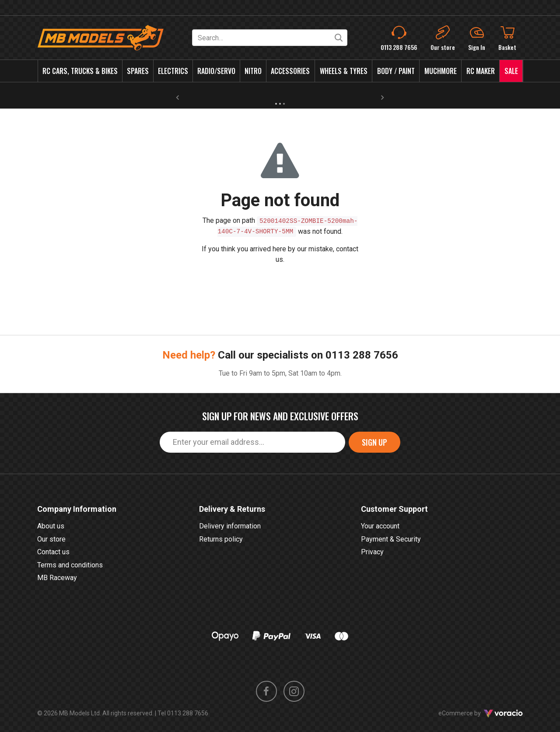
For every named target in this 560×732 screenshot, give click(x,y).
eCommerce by (481, 713)
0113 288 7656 (362, 355)
